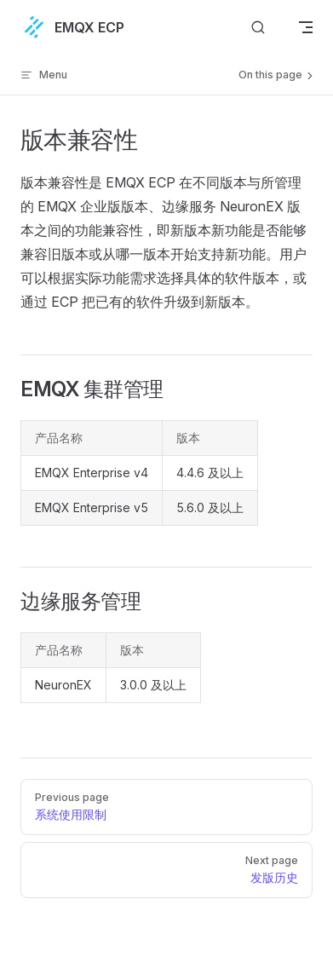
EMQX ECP (72, 27)
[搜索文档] (258, 27)
